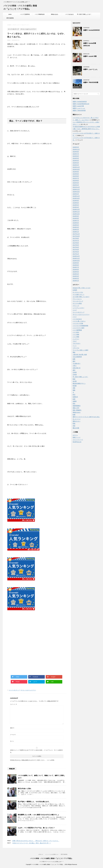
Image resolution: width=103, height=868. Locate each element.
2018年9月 (76, 216)
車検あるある (55, 14)
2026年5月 (76, 147)
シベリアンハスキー (78, 308)
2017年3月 (76, 249)
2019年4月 (76, 207)
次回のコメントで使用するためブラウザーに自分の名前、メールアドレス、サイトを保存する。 (36, 751)
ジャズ (75, 310)
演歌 (74, 388)
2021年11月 (76, 187)
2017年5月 (76, 245)
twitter (10, 14)
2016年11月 (76, 258)
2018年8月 (76, 218)
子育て (75, 366)
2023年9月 (76, 172)
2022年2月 (76, 185)
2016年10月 (76, 261)
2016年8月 (76, 265)
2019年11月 (76, 196)
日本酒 (75, 375)
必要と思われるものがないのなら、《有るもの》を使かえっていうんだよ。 (36, 841)
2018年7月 (76, 221)
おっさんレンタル (78, 292)
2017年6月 (76, 243)
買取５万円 (76, 408)
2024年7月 (76, 154)
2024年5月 (76, 158)
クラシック (76, 306)
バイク (75, 317)
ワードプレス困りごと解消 (80, 350)
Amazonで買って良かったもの (81, 288)
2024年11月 (76, 149)
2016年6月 (76, 269)
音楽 (74, 426)
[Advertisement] (23, 629)
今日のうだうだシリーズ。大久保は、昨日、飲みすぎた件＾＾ (32, 843)
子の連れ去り (77, 363)
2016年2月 (76, 278)
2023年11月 (76, 167)
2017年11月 (76, 234)
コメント (13, 704)
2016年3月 (76, 276)
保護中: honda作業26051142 (81, 104)
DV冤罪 (75, 290)
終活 (74, 395)
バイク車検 (76, 335)
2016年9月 (76, 263)
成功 (74, 370)
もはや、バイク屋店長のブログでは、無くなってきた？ (36, 828)
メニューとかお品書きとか (52, 854)
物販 (74, 390)
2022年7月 (76, 178)
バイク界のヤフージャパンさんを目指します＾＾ (52, 862)
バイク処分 (76, 332)
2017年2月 (76, 252)
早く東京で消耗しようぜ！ (84, 14)
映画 (74, 379)
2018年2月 (76, 229)
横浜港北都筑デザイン (79, 383)
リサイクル (76, 348)
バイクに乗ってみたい (79, 321)
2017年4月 (76, 247)
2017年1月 (76, 254)
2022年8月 (76, 176)
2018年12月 (76, 209)
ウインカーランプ (78, 301)
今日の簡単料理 (77, 357)
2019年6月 (76, 203)
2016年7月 (76, 267)
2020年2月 (76, 194)
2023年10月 (76, 169)
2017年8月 (76, 238)
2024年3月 (76, 163)
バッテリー (76, 339)
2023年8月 (76, 174)
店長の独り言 (77, 368)
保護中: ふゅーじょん (90, 69)
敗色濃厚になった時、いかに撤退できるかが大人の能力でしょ (39, 815)
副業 (74, 359)
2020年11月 (76, 189)
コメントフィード (78, 440)
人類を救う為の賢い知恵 (80, 355)
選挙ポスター (77, 421)
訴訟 (74, 403)
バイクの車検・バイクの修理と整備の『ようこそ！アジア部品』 (52, 858)
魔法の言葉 (76, 428)
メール (13, 735)
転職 (74, 415)
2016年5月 (76, 272)
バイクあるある (69, 14)
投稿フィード (77, 437)
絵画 (74, 399)
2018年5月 (76, 225)
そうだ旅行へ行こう (78, 294)
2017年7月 (76, 241)
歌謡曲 (75, 386)
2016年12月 (76, 256)
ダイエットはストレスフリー (28, 690)
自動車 (75, 401)
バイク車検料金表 (40, 14)
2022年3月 (76, 183)
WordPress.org (77, 442)
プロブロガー (77, 343)
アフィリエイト (77, 299)
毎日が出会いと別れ (25, 789)
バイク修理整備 (77, 330)
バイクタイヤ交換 (78, 323)
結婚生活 (75, 397)
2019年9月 (76, 201)
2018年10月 (76, 214)
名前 (12, 728)
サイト (12, 741)
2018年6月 (76, 223)
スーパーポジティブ (14, 690)
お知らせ (41, 854)
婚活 (74, 361)
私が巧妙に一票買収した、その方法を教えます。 (34, 802)
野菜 (74, 423)
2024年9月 (76, 152)
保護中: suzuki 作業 (90, 56)
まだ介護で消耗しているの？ (81, 297)
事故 (74, 352)
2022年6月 (76, 181)
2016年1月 (76, 281)
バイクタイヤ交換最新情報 (80, 326)
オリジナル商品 (77, 303)
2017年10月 (76, 236)
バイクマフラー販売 (78, 328)
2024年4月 (76, 160)
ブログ (75, 341)
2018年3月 (76, 227)
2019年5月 (76, 205)
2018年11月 (76, 212)
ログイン (75, 435)
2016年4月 (76, 274)
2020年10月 (76, 192)
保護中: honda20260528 (91, 30)
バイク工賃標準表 (25, 14)
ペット (75, 346)
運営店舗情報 (10, 18)
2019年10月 (76, 198)
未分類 (75, 381)
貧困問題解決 (77, 406)
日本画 (75, 372)
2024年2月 (76, 165)
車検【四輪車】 (77, 410)
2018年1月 (76, 232)
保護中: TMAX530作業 (91, 82)
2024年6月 (76, 156)
